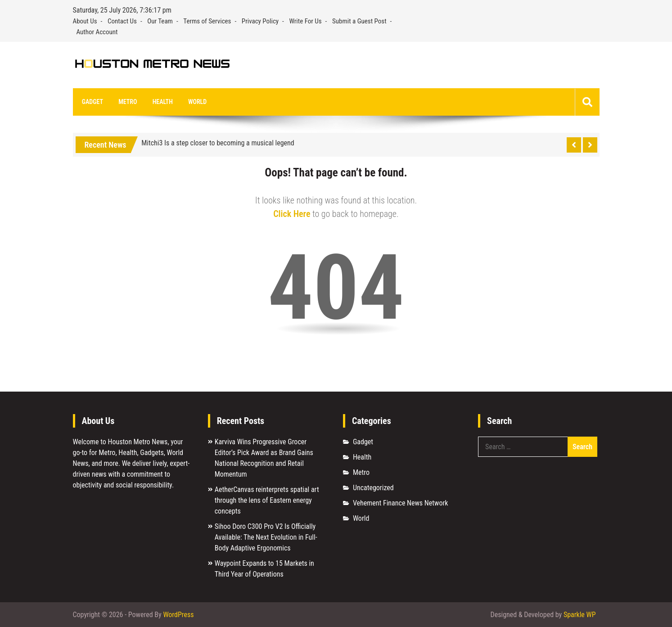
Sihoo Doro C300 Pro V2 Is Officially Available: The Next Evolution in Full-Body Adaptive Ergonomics (266, 538)
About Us (85, 21)
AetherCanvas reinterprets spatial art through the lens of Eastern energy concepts (267, 501)
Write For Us (306, 21)
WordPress (178, 615)
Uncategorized (373, 488)
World (196, 102)
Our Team (160, 21)
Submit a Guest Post (359, 21)
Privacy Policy (260, 21)
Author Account (97, 32)
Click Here (292, 214)
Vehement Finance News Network (401, 503)
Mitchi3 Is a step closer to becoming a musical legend (218, 143)
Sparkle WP (580, 615)
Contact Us (122, 21)
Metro (127, 102)
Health (162, 102)
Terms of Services (207, 21)
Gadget (92, 102)
